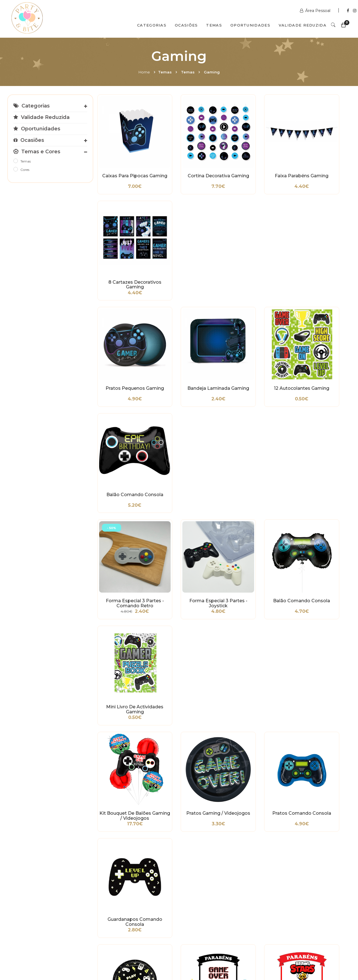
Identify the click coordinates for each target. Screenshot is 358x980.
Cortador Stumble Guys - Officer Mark (318, 591)
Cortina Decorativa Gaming (190, 159)
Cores (25, 170)
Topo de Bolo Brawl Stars (254, 505)
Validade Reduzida (303, 25)
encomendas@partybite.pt (216, 904)
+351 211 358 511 (204, 890)
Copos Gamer (190, 762)
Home (144, 72)
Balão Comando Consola (318, 246)
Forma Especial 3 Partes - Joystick (190, 332)
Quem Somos (61, 956)
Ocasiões (186, 25)
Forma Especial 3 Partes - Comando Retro (125, 332)
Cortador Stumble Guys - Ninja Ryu (125, 678)
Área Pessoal (316, 11)
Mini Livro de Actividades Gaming (319, 332)
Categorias (152, 25)
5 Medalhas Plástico (254, 762)
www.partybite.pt (206, 882)
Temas (214, 25)
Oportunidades (250, 25)
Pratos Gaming (125, 503)
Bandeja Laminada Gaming (190, 246)
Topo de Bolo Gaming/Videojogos (190, 505)
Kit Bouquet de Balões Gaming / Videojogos (125, 419)
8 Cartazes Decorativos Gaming (319, 159)
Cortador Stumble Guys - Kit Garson (254, 591)
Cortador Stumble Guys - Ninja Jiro (190, 591)
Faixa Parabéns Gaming (254, 159)
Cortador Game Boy (125, 762)
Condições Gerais (28, 894)
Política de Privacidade (34, 903)
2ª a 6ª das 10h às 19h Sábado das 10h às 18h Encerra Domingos (293, 924)
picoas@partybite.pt (295, 910)
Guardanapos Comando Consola (318, 419)
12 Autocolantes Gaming (254, 246)
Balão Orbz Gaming (318, 762)
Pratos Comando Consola (254, 419)
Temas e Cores (37, 152)
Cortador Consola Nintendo (318, 678)
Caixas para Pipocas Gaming (125, 159)
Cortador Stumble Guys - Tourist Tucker (125, 591)
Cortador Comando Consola (254, 678)
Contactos (100, 956)
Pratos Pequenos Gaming (125, 246)
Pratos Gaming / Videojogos (190, 419)
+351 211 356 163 (290, 896)
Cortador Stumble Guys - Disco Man (318, 505)
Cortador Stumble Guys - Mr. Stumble (190, 678)
